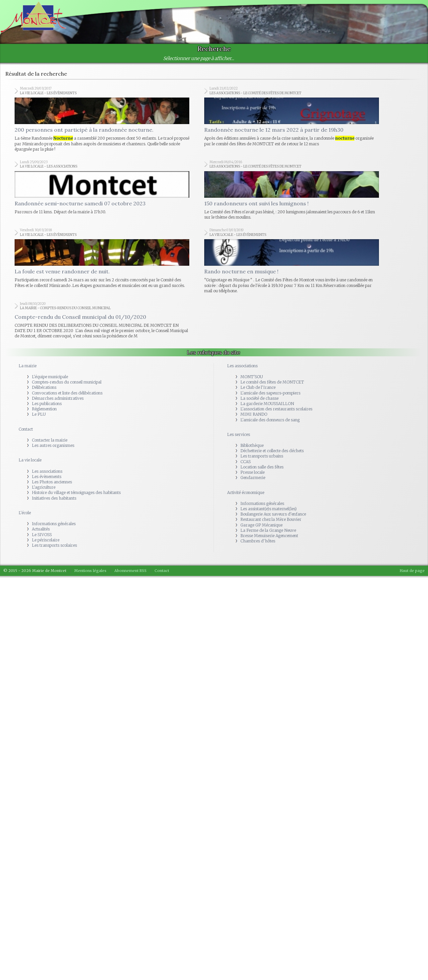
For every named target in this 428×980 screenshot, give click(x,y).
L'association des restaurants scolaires (276, 414)
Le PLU (39, 419)
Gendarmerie (253, 482)
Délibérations (44, 392)
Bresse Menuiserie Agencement (269, 540)
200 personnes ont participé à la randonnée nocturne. (84, 131)
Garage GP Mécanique (261, 529)
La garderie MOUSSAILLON (267, 408)
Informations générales (54, 528)
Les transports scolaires (54, 550)
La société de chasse (259, 403)
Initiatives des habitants (54, 502)
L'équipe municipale (50, 381)
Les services (239, 439)
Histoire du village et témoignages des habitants (76, 497)
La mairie (28, 370)
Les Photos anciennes (52, 486)
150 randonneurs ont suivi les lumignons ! (256, 206)
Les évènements (47, 481)
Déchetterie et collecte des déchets (272, 455)
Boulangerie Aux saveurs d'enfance (273, 519)
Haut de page (412, 575)
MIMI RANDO (254, 419)
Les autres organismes (53, 450)
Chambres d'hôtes (258, 546)
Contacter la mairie (50, 444)
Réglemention (44, 414)
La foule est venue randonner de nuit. (62, 276)
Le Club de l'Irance (258, 392)
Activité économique (246, 497)
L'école (25, 517)
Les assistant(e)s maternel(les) (269, 513)
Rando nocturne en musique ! (241, 276)
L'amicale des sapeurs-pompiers (270, 397)
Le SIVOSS (42, 539)
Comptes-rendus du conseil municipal (67, 387)
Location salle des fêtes (262, 471)
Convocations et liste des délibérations (67, 397)
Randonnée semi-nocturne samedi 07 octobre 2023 (80, 206)
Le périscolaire (46, 544)
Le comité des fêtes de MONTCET (272, 387)
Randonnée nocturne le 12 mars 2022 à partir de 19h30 (274, 131)
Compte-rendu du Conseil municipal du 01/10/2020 (80, 321)
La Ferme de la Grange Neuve (268, 535)
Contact (26, 433)
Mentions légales (90, 575)
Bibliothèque (252, 450)
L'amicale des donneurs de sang (270, 424)
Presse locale (252, 477)
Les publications (47, 408)
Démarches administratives (58, 403)
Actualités (41, 534)
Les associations (47, 476)
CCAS (245, 466)
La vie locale (30, 465)
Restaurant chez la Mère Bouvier (271, 524)
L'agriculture (44, 492)
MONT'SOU (252, 381)
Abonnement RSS (130, 575)
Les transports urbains (262, 461)
